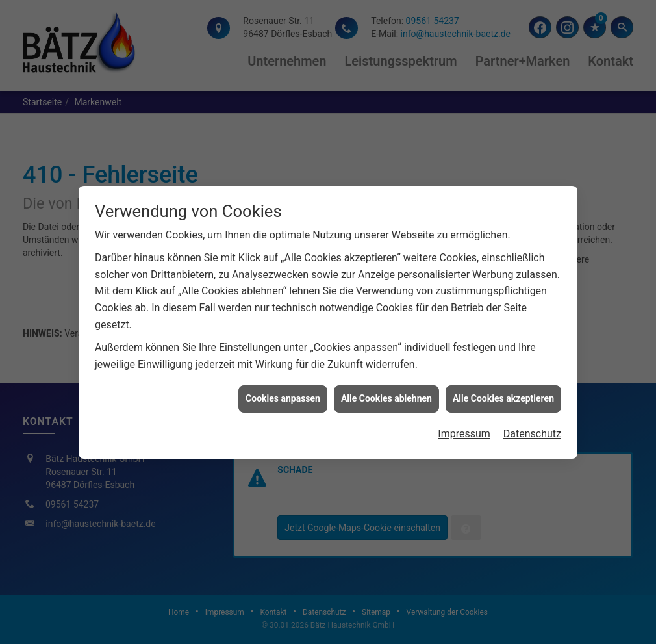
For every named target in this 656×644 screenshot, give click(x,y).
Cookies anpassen (283, 396)
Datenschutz (532, 432)
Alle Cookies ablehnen (386, 396)
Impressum (464, 432)
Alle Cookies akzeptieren (503, 396)
